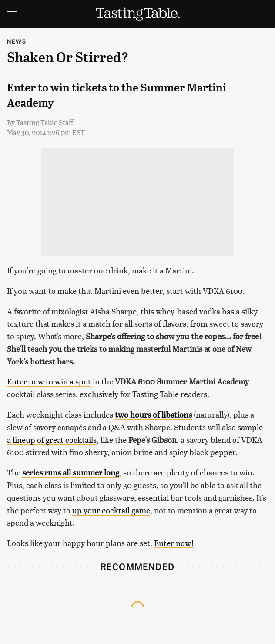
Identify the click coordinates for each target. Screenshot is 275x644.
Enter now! (174, 543)
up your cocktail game (111, 510)
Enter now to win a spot (49, 381)
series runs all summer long (71, 472)
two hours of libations (153, 414)
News (17, 41)
